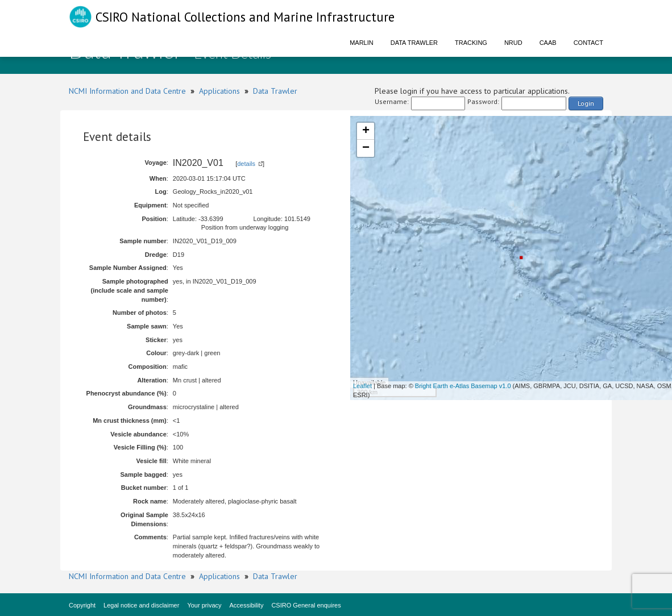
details (246, 164)
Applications (219, 91)
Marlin (362, 43)
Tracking (471, 43)
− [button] (366, 148)
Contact (588, 43)
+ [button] (366, 131)
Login (586, 103)
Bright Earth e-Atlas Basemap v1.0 (463, 386)
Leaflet (362, 386)
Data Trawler (414, 43)
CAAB (548, 43)
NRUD (513, 43)
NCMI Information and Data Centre (127, 91)
